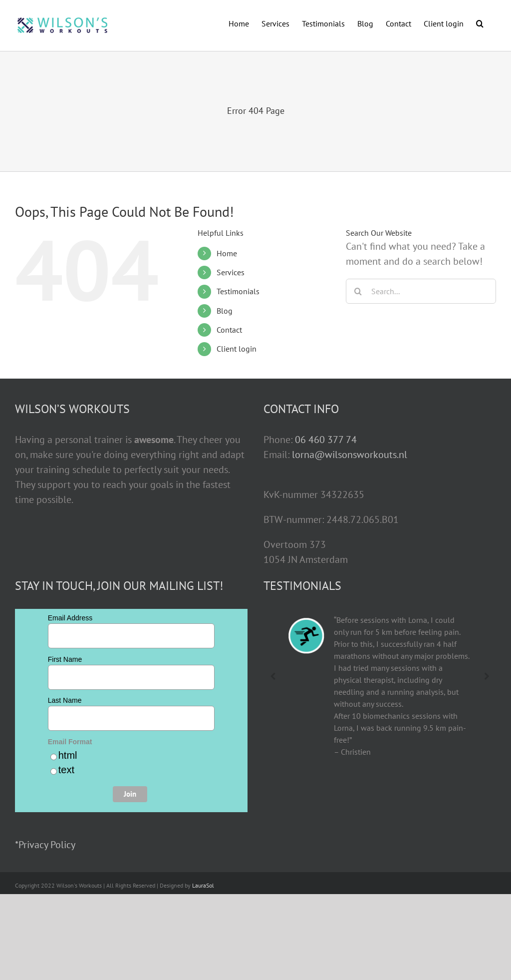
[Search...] (421, 291)
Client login (237, 349)
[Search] (358, 291)
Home (227, 253)
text (66, 770)
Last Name (65, 700)
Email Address (70, 618)
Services (231, 272)
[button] (480, 22)
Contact (229, 330)
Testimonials (238, 291)
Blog (225, 311)
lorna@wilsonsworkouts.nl (350, 455)
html (68, 755)
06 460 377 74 (326, 440)
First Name (65, 659)
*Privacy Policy (45, 845)
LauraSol (203, 885)
